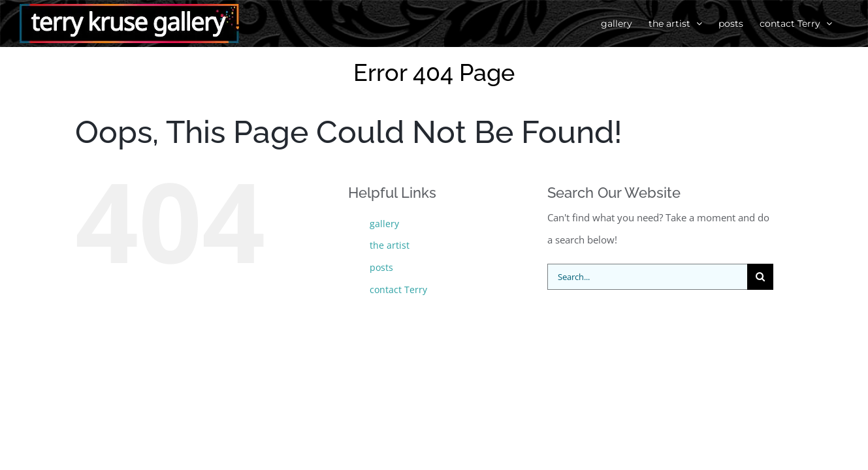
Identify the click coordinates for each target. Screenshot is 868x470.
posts (381, 267)
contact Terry (398, 290)
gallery (384, 224)
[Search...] (648, 277)
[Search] (760, 277)
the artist (390, 245)
